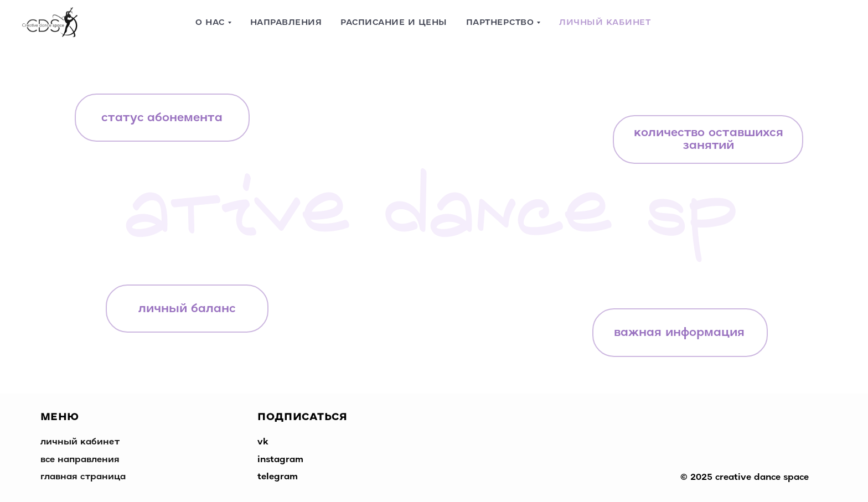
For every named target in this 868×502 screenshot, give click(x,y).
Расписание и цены (394, 23)
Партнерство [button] (500, 23)
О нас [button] (210, 23)
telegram (278, 477)
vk (263, 442)
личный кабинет (80, 442)
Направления (286, 23)
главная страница (83, 477)
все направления (80, 460)
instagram (280, 460)
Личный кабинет (605, 23)
